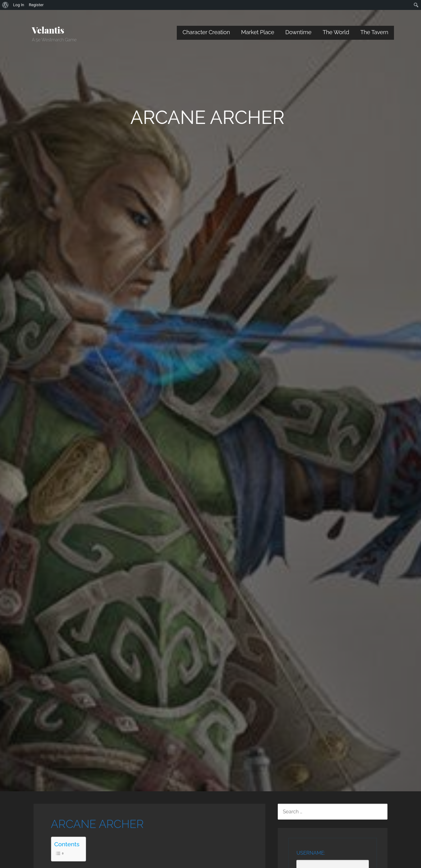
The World (336, 32)
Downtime (298, 32)
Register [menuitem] (36, 5)
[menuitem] (5, 5)
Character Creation (206, 32)
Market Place (258, 32)
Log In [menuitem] (19, 5)
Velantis (48, 30)
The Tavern (374, 32)
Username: (311, 853)
